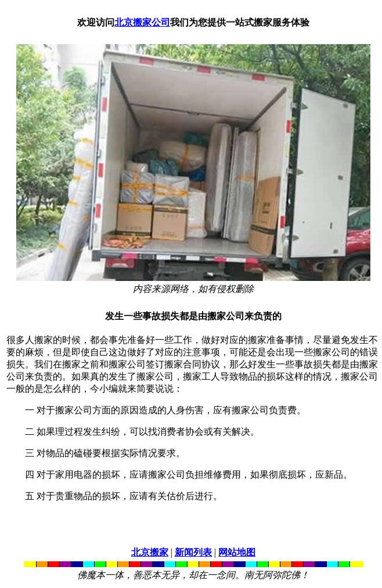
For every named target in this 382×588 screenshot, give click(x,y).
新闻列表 (193, 552)
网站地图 (237, 552)
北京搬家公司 (142, 22)
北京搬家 (150, 552)
